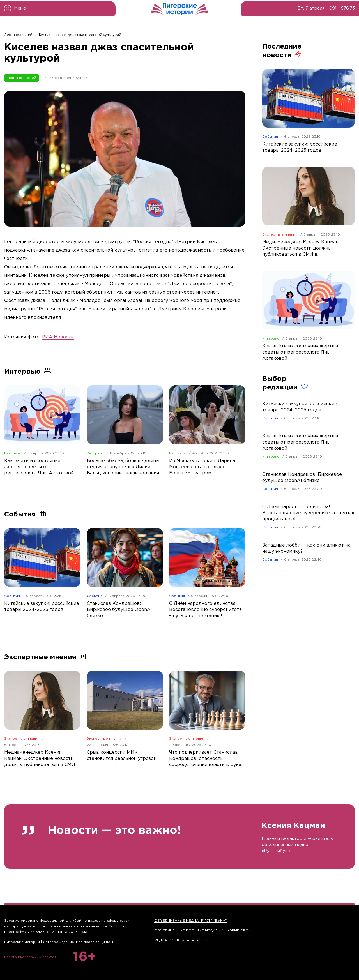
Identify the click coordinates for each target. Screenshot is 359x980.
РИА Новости (58, 337)
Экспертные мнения (22, 739)
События (12, 596)
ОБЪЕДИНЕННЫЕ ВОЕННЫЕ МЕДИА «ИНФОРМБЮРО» (202, 931)
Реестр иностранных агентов (30, 957)
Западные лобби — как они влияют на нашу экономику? (306, 548)
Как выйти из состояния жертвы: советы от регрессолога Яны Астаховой (301, 442)
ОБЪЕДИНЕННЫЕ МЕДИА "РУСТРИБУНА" (190, 921)
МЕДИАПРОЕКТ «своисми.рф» (181, 940)
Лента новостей (22, 78)
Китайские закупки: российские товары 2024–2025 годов (300, 407)
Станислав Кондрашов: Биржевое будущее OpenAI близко (302, 478)
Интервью (13, 453)
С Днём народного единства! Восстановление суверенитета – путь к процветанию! (308, 513)
